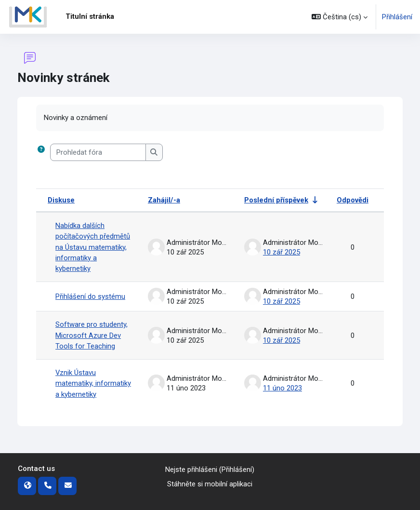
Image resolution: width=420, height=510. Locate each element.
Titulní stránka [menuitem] (90, 16)
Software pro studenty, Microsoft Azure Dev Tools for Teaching (92, 336)
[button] (340, 17)
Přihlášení (397, 17)
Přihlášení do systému (90, 296)
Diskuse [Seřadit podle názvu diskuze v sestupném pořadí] (61, 200)
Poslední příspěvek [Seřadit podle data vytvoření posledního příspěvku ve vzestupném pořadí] (276, 200)
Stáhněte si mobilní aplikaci (210, 484)
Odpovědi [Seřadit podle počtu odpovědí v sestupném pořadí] (353, 200)
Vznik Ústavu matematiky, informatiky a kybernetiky (93, 383)
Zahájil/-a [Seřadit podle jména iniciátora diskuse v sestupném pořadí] (164, 200)
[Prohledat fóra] (98, 152)
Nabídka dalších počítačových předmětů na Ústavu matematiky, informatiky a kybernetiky (93, 247)
